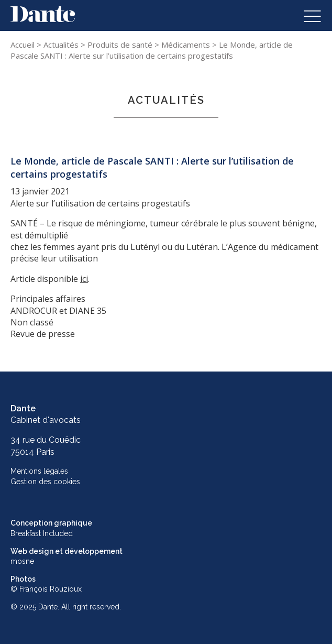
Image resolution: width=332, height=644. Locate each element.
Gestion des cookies (45, 482)
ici (84, 279)
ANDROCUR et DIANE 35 (58, 311)
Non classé (32, 322)
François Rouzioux (51, 589)
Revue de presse (43, 334)
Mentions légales (39, 471)
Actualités (61, 45)
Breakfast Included (42, 533)
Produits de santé (120, 45)
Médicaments (186, 45)
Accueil (23, 45)
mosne (22, 561)
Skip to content (40, 12)
